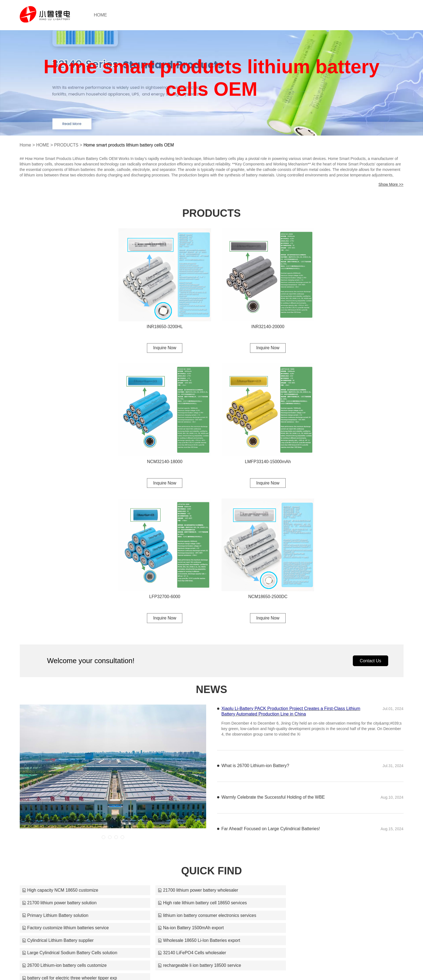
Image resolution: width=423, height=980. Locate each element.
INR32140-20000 (261, 321)
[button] (103, 693)
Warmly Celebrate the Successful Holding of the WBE (274, 654)
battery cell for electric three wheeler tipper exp (330, 797)
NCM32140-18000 (360, 321)
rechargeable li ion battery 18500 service (194, 797)
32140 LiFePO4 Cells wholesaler (316, 785)
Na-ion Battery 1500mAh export (185, 772)
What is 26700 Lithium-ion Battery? (256, 622)
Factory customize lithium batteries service (66, 772)
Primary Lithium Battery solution (185, 759)
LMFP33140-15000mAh (162, 452)
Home (26, 145)
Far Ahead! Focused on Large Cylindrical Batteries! (271, 685)
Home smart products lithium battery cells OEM (130, 145)
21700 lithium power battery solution (319, 747)
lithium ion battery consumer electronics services (331, 759)
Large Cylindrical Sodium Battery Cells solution (200, 785)
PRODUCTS (67, 145)
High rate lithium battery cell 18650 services (67, 759)
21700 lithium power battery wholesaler (192, 747)
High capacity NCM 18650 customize (61, 747)
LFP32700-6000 (261, 452)
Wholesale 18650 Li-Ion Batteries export (64, 785)
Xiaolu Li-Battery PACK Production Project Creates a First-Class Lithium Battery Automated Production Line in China (291, 568)
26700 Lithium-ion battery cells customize (65, 797)
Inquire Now (162, 343)
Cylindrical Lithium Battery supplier (318, 772)
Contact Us (370, 517)
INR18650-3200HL (162, 321)
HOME (105, 15)
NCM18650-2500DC (360, 452)
